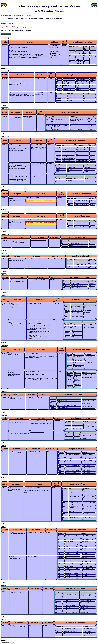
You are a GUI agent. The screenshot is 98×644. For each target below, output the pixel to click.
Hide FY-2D (3, 480)
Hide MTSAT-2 (4, 346)
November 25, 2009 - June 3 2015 (35, 532)
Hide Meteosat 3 (5, 38)
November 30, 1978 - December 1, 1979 (35, 259)
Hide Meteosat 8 (5, 190)
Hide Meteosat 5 (5, 71)
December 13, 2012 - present (38, 240)
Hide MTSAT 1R (4, 295)
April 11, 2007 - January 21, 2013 (34, 220)
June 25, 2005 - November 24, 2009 (36, 451)
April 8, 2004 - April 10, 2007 (33, 197)
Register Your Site (12, 26)
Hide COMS (4, 620)
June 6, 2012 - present (34, 625)
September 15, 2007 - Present (34, 321)
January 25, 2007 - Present (37, 164)
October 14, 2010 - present (37, 432)
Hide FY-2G (3, 585)
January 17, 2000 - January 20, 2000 (27, 117)
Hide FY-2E (3, 527)
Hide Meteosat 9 (5, 212)
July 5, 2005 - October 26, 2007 (34, 303)
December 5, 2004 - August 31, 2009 (39, 421)
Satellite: (6, 34)
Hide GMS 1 (4, 253)
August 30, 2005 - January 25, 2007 (39, 93)
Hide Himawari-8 (5, 392)
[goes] (63, 11)
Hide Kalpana (4, 415)
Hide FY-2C (3, 446)
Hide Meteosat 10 (5, 234)
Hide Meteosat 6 (5, 108)
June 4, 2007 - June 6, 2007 (32, 353)
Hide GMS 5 (4, 274)
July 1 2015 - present (32, 557)
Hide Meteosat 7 (5, 137)
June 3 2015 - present (34, 591)
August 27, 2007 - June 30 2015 (32, 488)
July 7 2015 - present (31, 397)
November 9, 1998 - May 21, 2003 (37, 280)
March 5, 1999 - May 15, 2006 (38, 144)
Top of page (3, 68)
